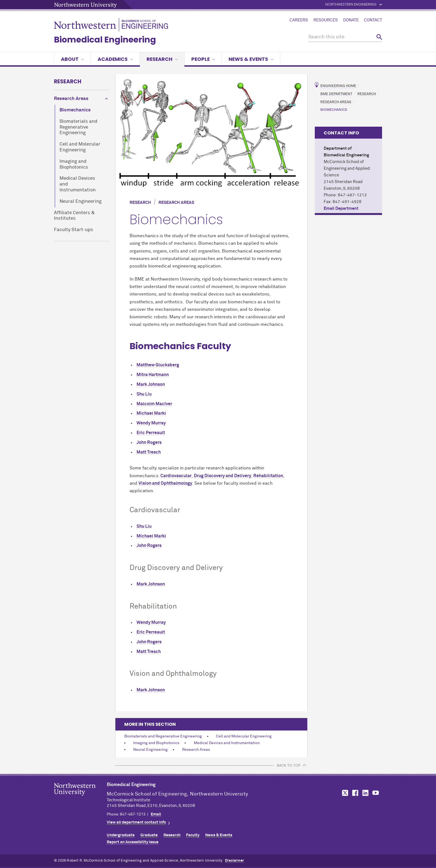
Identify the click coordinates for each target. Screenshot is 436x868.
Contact (373, 20)
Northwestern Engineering (351, 5)
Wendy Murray (151, 423)
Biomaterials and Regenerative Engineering (78, 127)
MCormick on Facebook (355, 793)
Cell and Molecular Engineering (80, 147)
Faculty (193, 835)
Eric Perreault (151, 433)
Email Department (341, 208)
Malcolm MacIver (154, 404)
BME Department (336, 94)
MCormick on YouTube (376, 793)
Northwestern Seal (80, 798)
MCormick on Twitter (344, 793)
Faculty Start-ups (74, 230)
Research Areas (71, 99)
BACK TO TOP (289, 765)
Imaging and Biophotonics (74, 164)
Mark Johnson (151, 384)
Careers (299, 20)
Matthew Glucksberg (158, 365)
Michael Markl (151, 413)
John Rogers (149, 442)
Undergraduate (121, 835)
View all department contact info (136, 822)
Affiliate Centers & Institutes (74, 216)
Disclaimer (234, 861)
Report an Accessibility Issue (133, 842)
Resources (326, 20)
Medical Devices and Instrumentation (78, 184)
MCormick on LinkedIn (365, 793)
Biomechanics (75, 110)
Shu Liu (144, 394)
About (72, 59)
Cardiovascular (176, 476)
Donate (351, 20)
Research (162, 59)
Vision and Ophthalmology (165, 483)
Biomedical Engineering (105, 40)
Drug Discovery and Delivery (222, 476)
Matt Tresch (149, 452)
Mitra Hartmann (153, 375)
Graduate (149, 835)
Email (156, 814)
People (203, 59)
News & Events (251, 59)
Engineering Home (338, 86)
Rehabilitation (268, 476)
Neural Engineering (80, 202)
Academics (115, 59)
